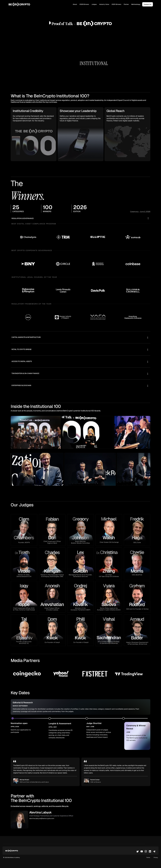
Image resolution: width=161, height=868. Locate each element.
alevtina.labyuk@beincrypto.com (42, 818)
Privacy (156, 857)
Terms (148, 857)
